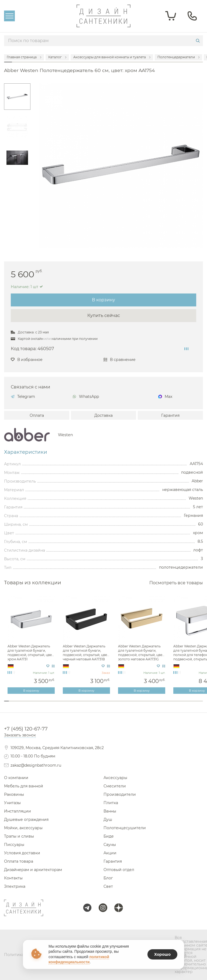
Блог (108, 878)
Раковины (14, 794)
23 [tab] (116, 705)
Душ (108, 819)
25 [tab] (126, 705)
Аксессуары (115, 778)
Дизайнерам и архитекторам (33, 870)
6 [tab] (31, 705)
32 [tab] (161, 705)
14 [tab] (71, 705)
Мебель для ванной (24, 786)
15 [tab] (76, 705)
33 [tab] (166, 705)
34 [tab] (171, 705)
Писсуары (14, 845)
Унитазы (12, 803)
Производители (120, 794)
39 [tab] (195, 705)
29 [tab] (146, 705)
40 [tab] (201, 705)
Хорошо (162, 954)
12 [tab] (61, 705)
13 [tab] (66, 705)
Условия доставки (22, 853)
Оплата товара (19, 861)
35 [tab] (175, 705)
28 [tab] (141, 705)
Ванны (110, 811)
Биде (109, 836)
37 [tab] (185, 705)
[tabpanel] (32, 645)
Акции (110, 853)
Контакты (13, 878)
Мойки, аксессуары (23, 828)
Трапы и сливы (19, 836)
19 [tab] (96, 705)
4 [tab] (21, 705)
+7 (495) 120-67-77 (26, 729)
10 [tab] (51, 705)
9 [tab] (46, 705)
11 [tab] (56, 705)
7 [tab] (36, 705)
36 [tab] (181, 705)
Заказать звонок (20, 735)
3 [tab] (16, 705)
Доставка (103, 415)
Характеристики (26, 452)
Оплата (37, 415)
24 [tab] (121, 705)
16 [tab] (81, 705)
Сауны (110, 845)
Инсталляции (18, 811)
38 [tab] (191, 705)
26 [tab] (131, 705)
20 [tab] (101, 705)
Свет (108, 886)
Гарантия (170, 415)
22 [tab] (111, 705)
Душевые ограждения (26, 819)
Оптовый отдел (119, 870)
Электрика (15, 886)
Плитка (111, 803)
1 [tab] (6, 701)
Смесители (115, 786)
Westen (65, 435)
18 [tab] (91, 705)
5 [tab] (26, 705)
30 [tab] (151, 705)
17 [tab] (86, 705)
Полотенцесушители (125, 828)
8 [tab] (41, 705)
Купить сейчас (104, 315)
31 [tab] (156, 705)
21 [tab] (106, 705)
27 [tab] (136, 705)
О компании (16, 778)
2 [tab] (11, 705)
